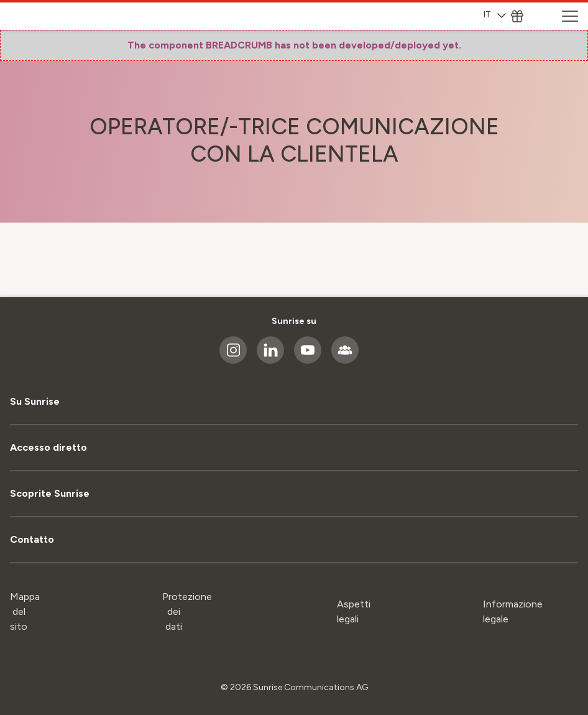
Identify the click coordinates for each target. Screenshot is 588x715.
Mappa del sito (25, 611)
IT (495, 15)
